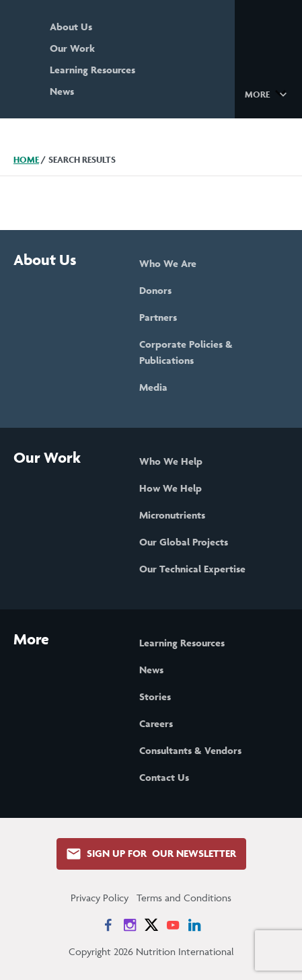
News (62, 91)
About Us (71, 27)
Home (26, 160)
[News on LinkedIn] (194, 925)
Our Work (72, 48)
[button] (268, 93)
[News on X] (151, 925)
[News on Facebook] (108, 925)
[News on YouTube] (173, 925)
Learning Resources (92, 70)
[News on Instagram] (130, 925)
